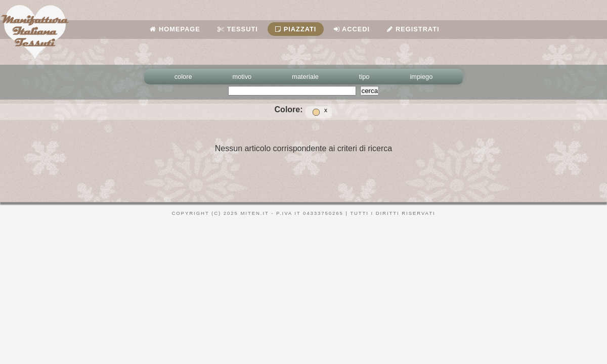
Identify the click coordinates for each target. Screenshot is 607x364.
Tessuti (238, 29)
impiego (422, 77)
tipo (364, 77)
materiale (305, 77)
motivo (242, 77)
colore (183, 77)
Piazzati (296, 29)
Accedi (352, 29)
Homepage (175, 29)
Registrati (413, 29)
